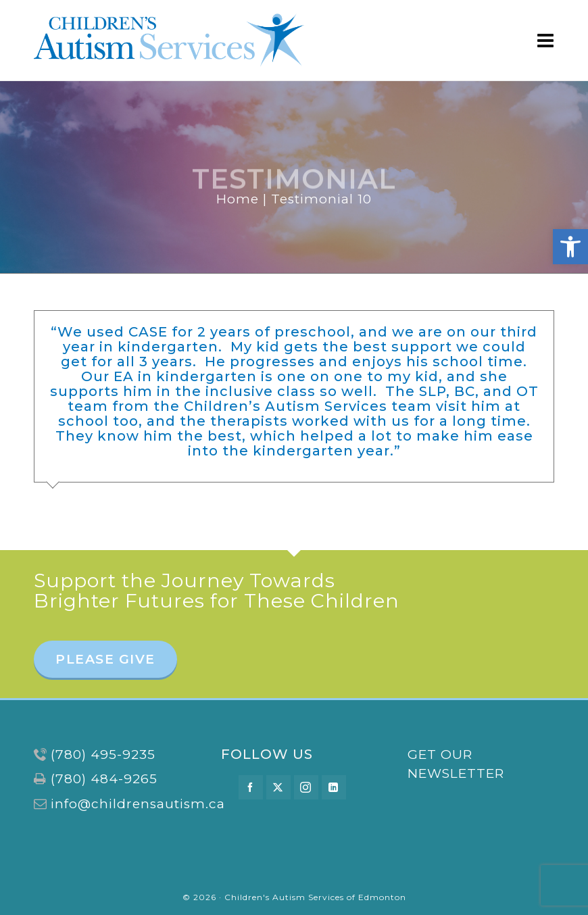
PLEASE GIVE (105, 659)
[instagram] (306, 787)
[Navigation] (546, 41)
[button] (570, 247)
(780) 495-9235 (103, 755)
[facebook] (251, 787)
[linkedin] (334, 787)
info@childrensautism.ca (138, 804)
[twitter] (278, 787)
